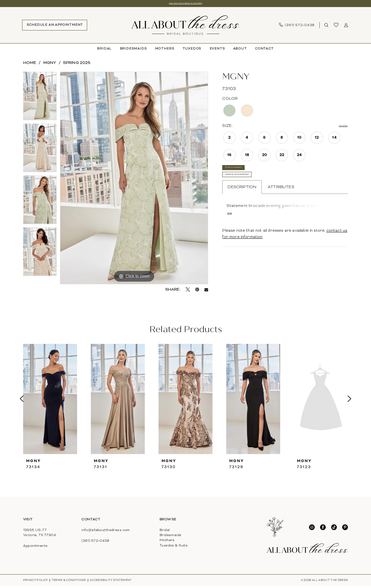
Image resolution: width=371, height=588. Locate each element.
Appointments (36, 548)
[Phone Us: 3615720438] (297, 27)
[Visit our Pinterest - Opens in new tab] (345, 530)
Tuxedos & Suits (174, 547)
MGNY (50, 65)
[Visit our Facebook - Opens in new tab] (323, 530)
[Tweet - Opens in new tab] (188, 292)
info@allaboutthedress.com (106, 532)
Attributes (281, 206)
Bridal (165, 532)
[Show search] (326, 27)
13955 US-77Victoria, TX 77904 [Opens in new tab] (40, 534)
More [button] (233, 234)
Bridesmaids (171, 537)
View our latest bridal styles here (185, 4)
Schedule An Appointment (257, 190)
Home (30, 65)
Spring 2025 (77, 65)
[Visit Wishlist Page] (336, 27)
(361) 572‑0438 (96, 543)
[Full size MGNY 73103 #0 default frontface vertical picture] (134, 180)
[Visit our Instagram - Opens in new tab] (312, 530)
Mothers (167, 542)
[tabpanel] (40, 100)
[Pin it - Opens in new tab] (197, 292)
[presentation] (50, 401)
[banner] (185, 27)
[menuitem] (55, 27)
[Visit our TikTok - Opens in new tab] (334, 530)
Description (242, 206)
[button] (346, 27)
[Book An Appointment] (55, 27)
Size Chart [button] (337, 128)
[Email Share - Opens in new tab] (206, 292)
